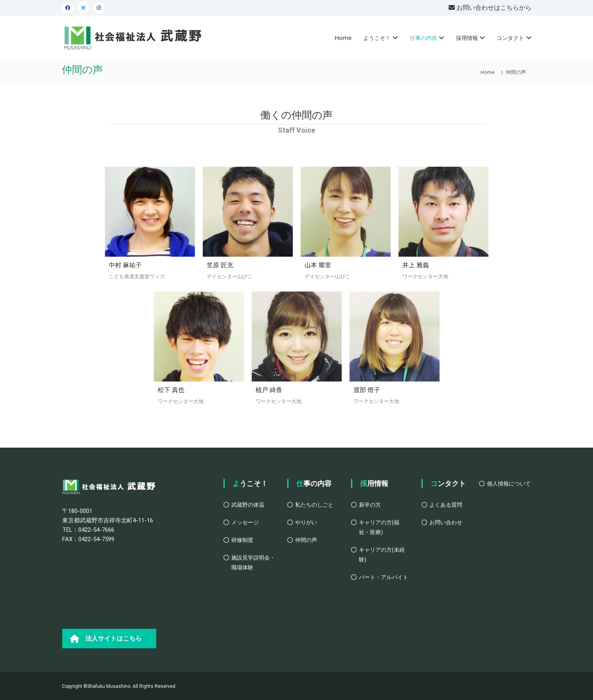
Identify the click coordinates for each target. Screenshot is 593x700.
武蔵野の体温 (248, 505)
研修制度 (242, 540)
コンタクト (510, 38)
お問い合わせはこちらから (493, 8)
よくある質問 (446, 505)
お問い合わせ (446, 522)
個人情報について (509, 484)
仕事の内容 (424, 38)
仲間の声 (306, 540)
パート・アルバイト (384, 577)
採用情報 (467, 38)
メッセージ (245, 522)
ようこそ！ (377, 38)
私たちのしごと (314, 505)
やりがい (306, 522)
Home (343, 38)
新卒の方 (370, 505)
